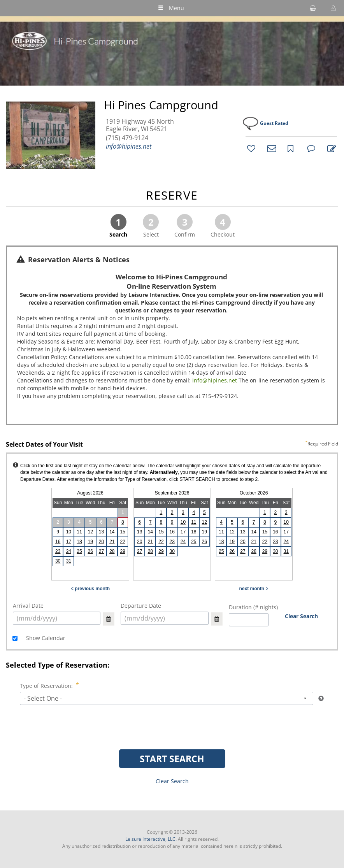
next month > (254, 589)
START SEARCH (172, 759)
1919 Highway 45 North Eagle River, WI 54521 (140, 125)
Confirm (185, 226)
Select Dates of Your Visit (172, 445)
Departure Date (141, 606)
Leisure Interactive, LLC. (151, 839)
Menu (171, 8)
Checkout (223, 226)
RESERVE (172, 196)
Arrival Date (28, 606)
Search (118, 226)
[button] (332, 8)
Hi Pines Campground (161, 105)
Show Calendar (45, 638)
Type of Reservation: (47, 686)
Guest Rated (274, 123)
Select (151, 226)
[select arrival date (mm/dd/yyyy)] (57, 618)
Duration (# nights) (253, 607)
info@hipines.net (129, 146)
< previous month (90, 589)
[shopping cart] (313, 8)
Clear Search (301, 616)
